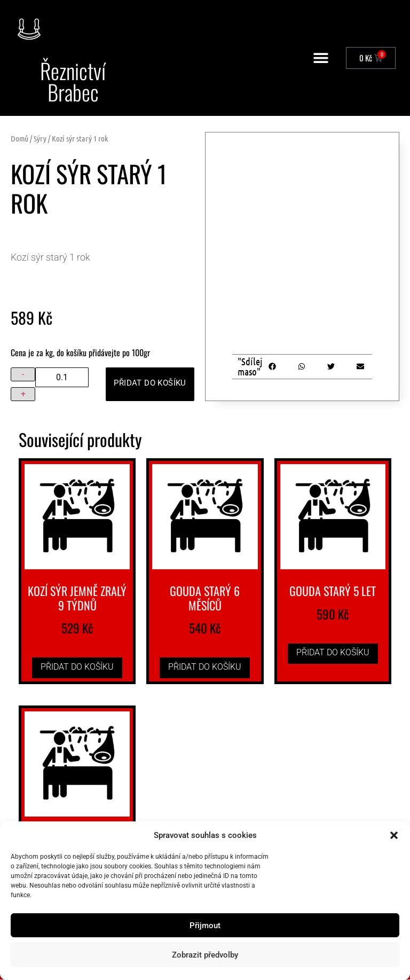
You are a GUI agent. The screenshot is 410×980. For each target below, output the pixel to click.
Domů (19, 139)
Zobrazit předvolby (205, 955)
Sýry (40, 139)
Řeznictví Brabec (73, 82)
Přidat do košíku (147, 384)
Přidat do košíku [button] (77, 667)
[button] (394, 835)
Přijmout (205, 926)
